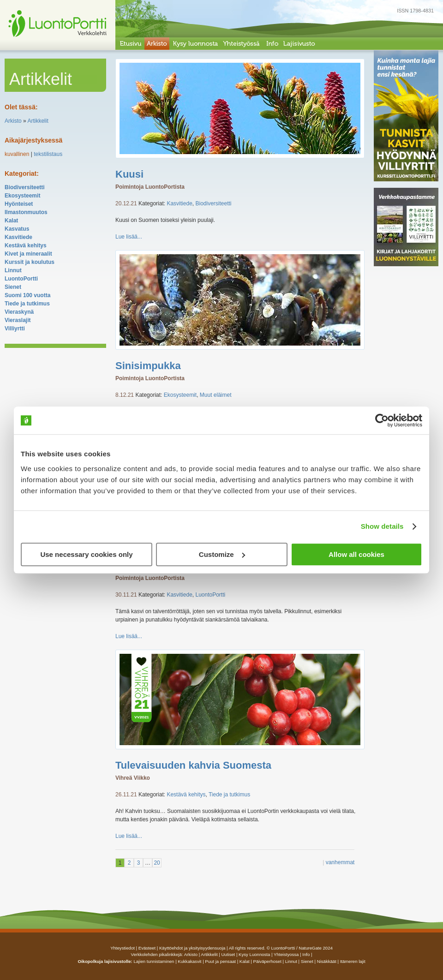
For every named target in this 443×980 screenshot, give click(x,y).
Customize (222, 554)
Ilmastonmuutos (26, 212)
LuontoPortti (21, 279)
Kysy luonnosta (254, 954)
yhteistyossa (286, 954)
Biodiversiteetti (25, 187)
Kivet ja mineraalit (28, 254)
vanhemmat (340, 862)
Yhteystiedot (123, 948)
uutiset (228, 954)
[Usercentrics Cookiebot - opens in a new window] (382, 420)
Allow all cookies (356, 554)
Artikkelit (38, 121)
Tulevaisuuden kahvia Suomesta (193, 765)
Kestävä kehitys (26, 245)
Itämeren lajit (353, 961)
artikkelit (209, 954)
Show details (382, 526)
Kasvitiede (18, 237)
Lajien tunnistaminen (154, 961)
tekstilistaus (48, 154)
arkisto (191, 954)
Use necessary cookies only (86, 554)
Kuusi (129, 174)
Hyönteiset (19, 204)
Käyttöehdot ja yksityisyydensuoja (192, 948)
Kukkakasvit (189, 961)
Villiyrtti (15, 329)
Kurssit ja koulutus (30, 262)
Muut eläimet (216, 395)
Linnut (13, 270)
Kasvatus (17, 229)
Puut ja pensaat (220, 961)
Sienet (13, 287)
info (306, 954)
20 (157, 863)
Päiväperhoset (267, 961)
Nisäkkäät (327, 961)
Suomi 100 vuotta (27, 295)
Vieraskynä (19, 312)
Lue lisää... (129, 237)
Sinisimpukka (148, 366)
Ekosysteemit (22, 196)
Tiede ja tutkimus (27, 304)
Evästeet (147, 948)
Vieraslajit (18, 320)
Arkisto (13, 121)
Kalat (11, 221)
